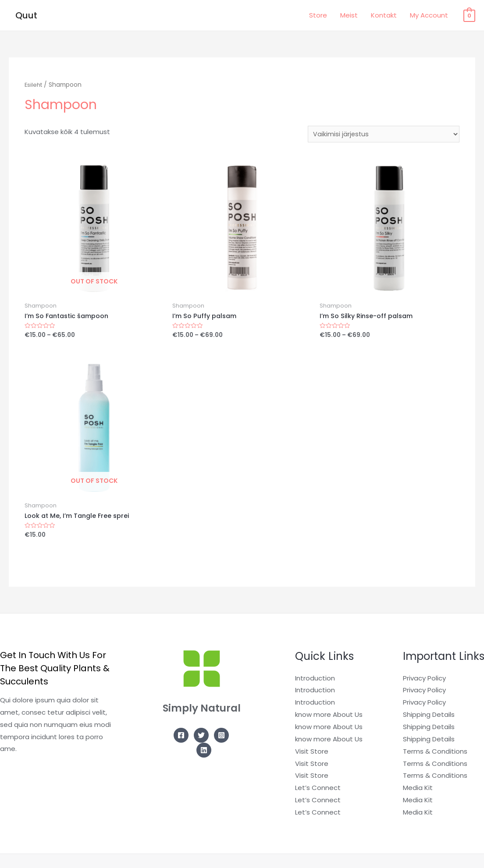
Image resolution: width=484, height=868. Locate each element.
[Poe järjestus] (383, 135)
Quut (26, 15)
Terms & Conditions (435, 754)
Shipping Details (429, 717)
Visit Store (312, 754)
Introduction (315, 681)
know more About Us (329, 717)
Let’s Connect (318, 791)
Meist (349, 15)
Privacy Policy (424, 681)
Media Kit (418, 791)
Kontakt (384, 15)
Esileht (34, 85)
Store (318, 15)
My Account (429, 15)
